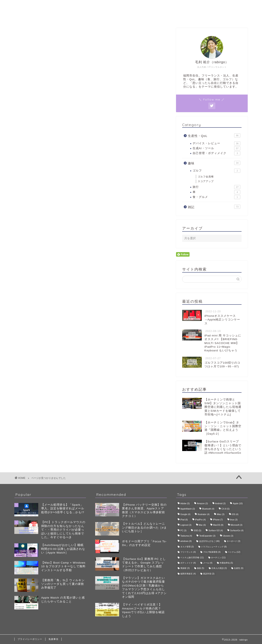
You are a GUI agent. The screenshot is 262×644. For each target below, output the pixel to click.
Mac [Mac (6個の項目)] (202, 525)
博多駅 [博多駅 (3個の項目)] (185, 568)
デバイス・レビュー (216, 143)
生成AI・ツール (216, 148)
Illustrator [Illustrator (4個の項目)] (203, 514)
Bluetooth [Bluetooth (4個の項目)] (208, 509)
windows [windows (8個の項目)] (186, 541)
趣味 (34, 220)
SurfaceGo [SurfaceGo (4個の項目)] (237, 531)
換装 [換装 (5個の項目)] (201, 568)
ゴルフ (216, 171)
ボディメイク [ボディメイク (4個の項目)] (188, 563)
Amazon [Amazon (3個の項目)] (202, 504)
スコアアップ (206, 181)
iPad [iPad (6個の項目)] (184, 520)
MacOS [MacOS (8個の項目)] (218, 525)
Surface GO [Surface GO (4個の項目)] (216, 531)
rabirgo (131, 6)
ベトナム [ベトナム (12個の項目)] (234, 552)
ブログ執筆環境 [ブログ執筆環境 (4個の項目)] (212, 552)
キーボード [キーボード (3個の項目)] (234, 541)
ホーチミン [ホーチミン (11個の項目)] (218, 558)
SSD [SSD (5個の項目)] (197, 531)
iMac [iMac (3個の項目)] (221, 514)
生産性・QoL (42, 214)
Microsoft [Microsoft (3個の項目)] (237, 525)
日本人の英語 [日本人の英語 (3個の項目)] (219, 568)
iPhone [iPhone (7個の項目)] (218, 520)
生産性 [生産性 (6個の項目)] (239, 568)
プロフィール (131, 17)
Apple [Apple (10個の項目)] (238, 504)
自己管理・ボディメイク (216, 153)
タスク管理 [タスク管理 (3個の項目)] (187, 547)
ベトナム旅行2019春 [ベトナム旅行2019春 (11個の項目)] (192, 558)
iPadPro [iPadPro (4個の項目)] (200, 520)
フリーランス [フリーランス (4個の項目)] (188, 552)
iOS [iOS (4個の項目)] (235, 514)
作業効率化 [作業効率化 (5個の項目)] (226, 563)
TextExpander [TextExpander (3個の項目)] (207, 536)
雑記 (34, 226)
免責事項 (53, 639)
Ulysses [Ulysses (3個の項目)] (228, 536)
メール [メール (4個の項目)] (208, 563)
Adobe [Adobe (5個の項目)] (185, 504)
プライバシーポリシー (30, 639)
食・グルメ (216, 197)
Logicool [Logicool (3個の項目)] (186, 525)
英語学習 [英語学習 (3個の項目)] (209, 574)
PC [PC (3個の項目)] (183, 531)
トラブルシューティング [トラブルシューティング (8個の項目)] (214, 547)
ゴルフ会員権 (206, 177)
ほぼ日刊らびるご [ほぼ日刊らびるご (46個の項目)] (209, 541)
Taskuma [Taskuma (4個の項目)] (186, 536)
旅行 (216, 187)
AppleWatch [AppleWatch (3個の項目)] (188, 509)
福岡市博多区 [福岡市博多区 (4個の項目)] (188, 574)
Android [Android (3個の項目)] (220, 504)
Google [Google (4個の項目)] (185, 514)
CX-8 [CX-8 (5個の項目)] (225, 509)
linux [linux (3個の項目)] (234, 520)
